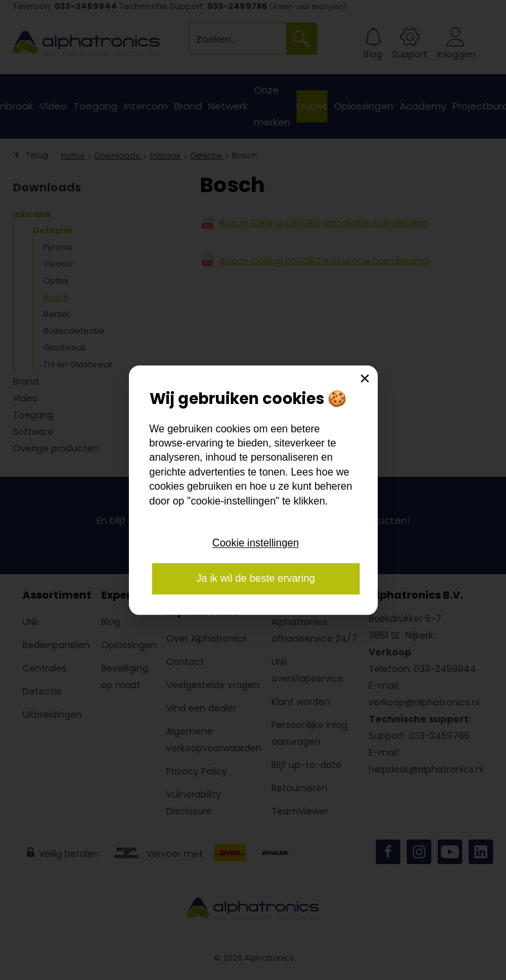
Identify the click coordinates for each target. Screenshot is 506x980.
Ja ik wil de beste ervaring (255, 578)
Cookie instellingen (255, 543)
